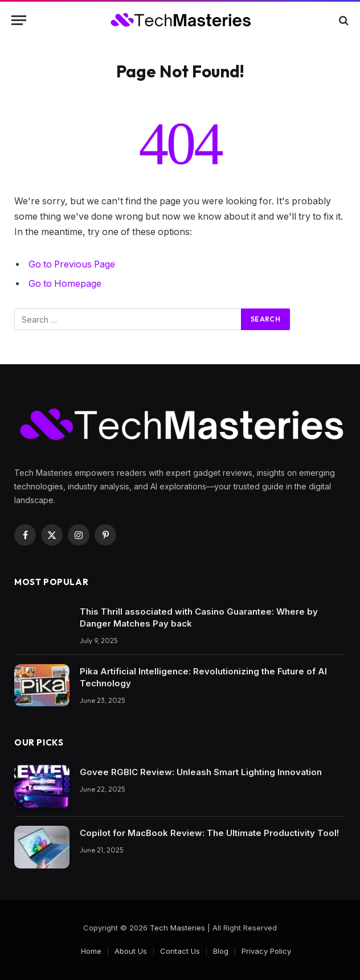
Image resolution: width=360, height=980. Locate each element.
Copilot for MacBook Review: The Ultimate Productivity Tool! (209, 833)
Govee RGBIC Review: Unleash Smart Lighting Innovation (201, 772)
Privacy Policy (266, 951)
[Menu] (19, 20)
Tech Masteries (177, 928)
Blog (221, 951)
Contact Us (180, 951)
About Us (131, 951)
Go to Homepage (65, 284)
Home (91, 951)
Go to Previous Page (72, 264)
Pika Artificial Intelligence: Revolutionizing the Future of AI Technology (203, 677)
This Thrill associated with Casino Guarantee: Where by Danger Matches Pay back (199, 617)
